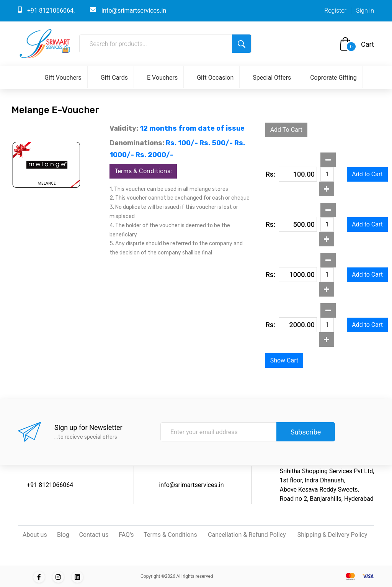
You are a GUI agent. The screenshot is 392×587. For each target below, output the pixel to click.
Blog (63, 535)
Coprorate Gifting (333, 78)
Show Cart (284, 360)
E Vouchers (162, 78)
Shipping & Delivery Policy (332, 535)
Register (335, 11)
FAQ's (126, 535)
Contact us (94, 535)
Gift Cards (114, 78)
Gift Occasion (215, 78)
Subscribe (306, 432)
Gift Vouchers (63, 78)
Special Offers (272, 78)
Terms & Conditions (170, 535)
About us (35, 535)
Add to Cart (367, 174)
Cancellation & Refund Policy (247, 535)
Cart (367, 44)
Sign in (365, 11)
